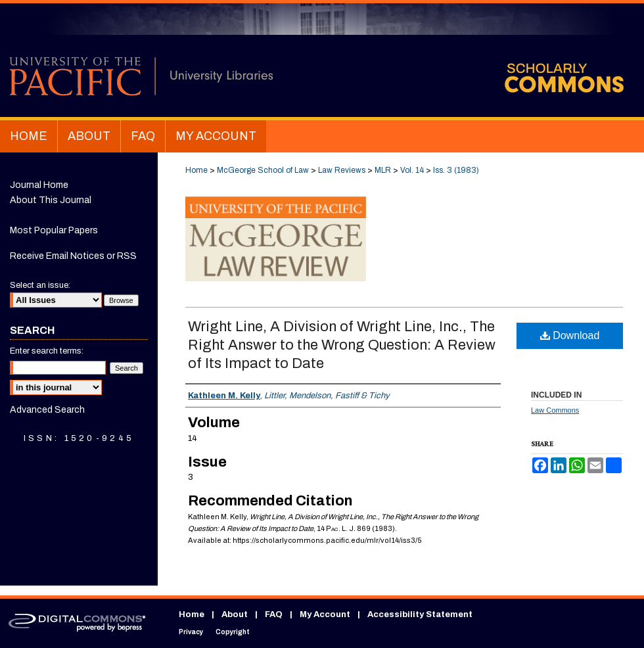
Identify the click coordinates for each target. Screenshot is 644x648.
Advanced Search (47, 410)
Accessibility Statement (420, 614)
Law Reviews (342, 170)
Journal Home (39, 185)
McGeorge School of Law (263, 170)
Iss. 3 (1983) (456, 170)
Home (196, 170)
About (235, 614)
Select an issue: (40, 285)
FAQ (274, 614)
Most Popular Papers (54, 230)
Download (570, 336)
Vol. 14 (412, 170)
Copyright (233, 632)
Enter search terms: (47, 351)
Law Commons (555, 410)
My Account (325, 614)
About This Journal (51, 200)
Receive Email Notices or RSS (73, 256)
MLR (383, 170)
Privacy (191, 632)
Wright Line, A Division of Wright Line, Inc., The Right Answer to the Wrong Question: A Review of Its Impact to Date (342, 345)
